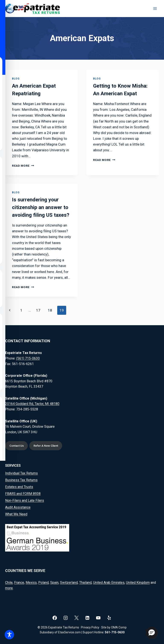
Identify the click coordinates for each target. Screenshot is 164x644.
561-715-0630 (115, 632)
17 (38, 310)
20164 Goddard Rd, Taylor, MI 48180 (32, 404)
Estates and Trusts (19, 487)
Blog (16, 79)
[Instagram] (66, 618)
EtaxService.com (69, 632)
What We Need (16, 514)
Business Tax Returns (21, 480)
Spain (54, 583)
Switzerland (69, 583)
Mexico (31, 583)
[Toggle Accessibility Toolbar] (9, 635)
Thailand (85, 583)
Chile (9, 583)
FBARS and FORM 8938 (23, 494)
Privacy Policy (90, 627)
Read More (23, 166)
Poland (43, 583)
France (19, 583)
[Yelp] (109, 618)
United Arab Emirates (109, 583)
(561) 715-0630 (28, 358)
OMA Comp (119, 627)
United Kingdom (138, 583)
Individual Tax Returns (21, 473)
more (9, 588)
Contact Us (17, 446)
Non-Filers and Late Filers (25, 500)
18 (50, 310)
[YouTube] (98, 618)
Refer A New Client (46, 446)
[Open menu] (155, 8)
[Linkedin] (87, 618)
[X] (77, 618)
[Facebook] (55, 618)
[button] (152, 633)
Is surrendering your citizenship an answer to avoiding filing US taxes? (41, 207)
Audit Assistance (18, 507)
